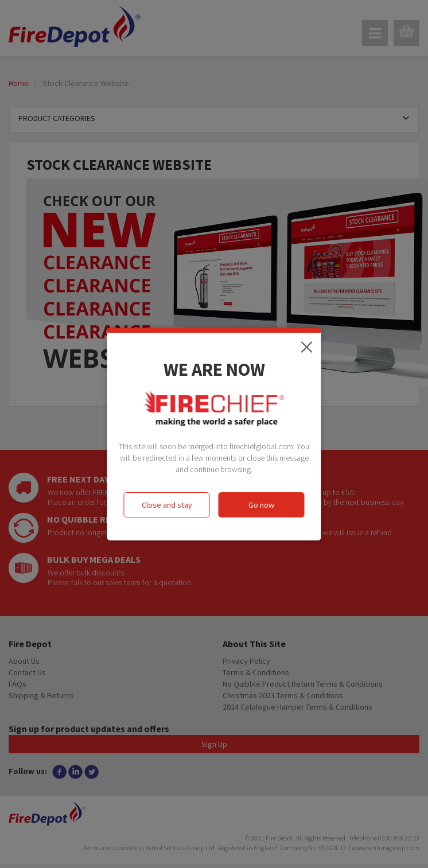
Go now (261, 505)
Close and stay (167, 505)
